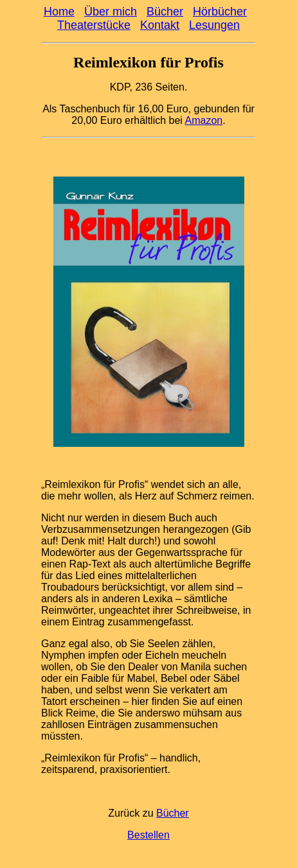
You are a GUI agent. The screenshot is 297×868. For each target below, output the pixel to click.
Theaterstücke (94, 25)
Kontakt (160, 25)
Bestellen (148, 835)
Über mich (111, 12)
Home (59, 12)
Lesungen (214, 25)
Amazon (203, 120)
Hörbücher (220, 12)
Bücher (165, 12)
